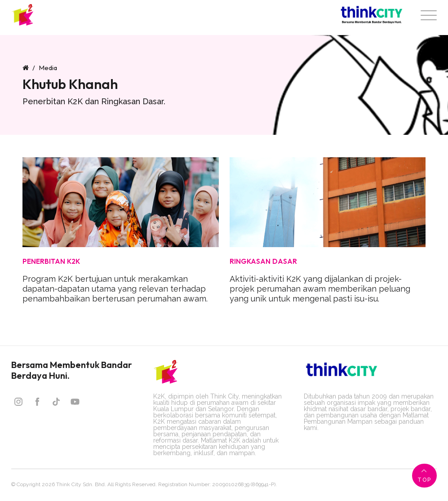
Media (48, 68)
